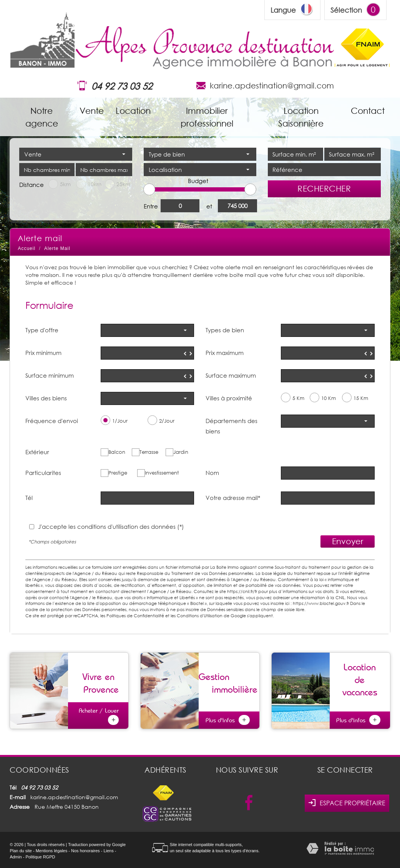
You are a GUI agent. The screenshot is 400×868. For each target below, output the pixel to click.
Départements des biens (232, 426)
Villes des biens (46, 398)
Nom (212, 473)
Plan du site (21, 851)
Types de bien (225, 330)
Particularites (43, 473)
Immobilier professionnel (207, 117)
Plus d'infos (227, 720)
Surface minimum (50, 375)
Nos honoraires (85, 851)
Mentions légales (52, 851)
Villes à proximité (229, 398)
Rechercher (324, 188)
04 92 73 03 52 (122, 86)
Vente (92, 111)
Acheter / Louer (99, 716)
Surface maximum (231, 375)
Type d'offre (42, 330)
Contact (368, 111)
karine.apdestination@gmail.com (272, 85)
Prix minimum (43, 353)
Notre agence (42, 117)
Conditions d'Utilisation (200, 616)
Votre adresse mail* (233, 498)
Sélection (346, 10)
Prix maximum (225, 353)
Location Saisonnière (301, 117)
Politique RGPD (40, 857)
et (209, 206)
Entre (151, 206)
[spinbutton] (148, 353)
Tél (29, 498)
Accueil (27, 248)
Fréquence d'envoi (52, 421)
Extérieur (37, 452)
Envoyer (348, 541)
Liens (108, 851)
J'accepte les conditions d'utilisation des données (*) (111, 526)
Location (133, 111)
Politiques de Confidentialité (135, 616)
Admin (16, 857)
